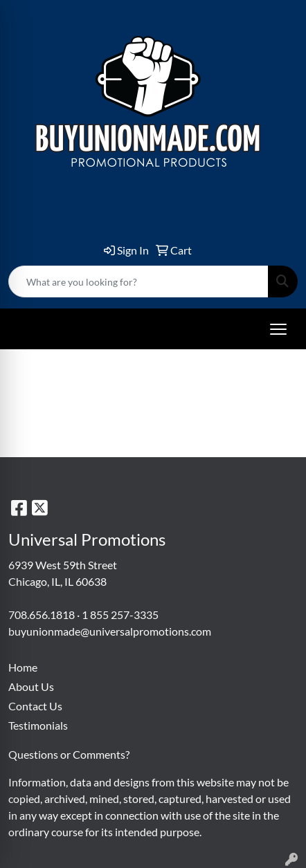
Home (23, 667)
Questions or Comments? (69, 754)
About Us (31, 686)
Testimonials (38, 725)
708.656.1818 (42, 615)
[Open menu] (278, 329)
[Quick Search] (138, 281)
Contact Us (35, 706)
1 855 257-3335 (120, 615)
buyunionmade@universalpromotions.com (110, 631)
